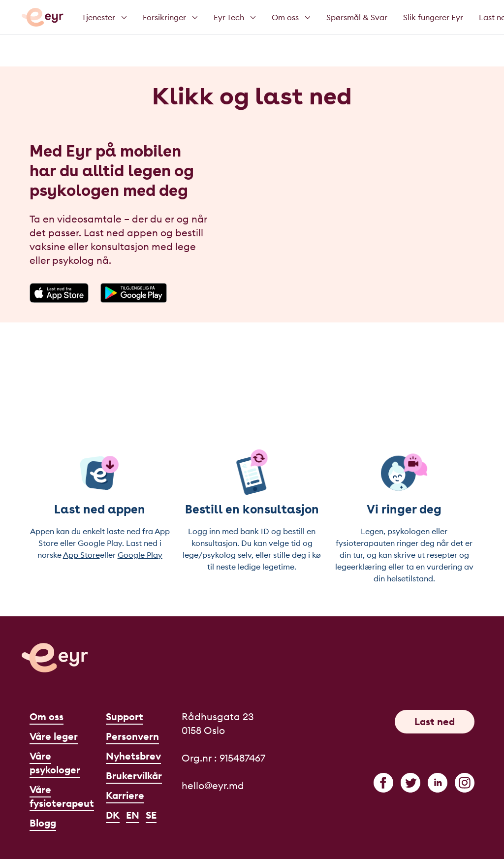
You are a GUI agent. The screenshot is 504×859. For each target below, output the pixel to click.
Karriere (125, 795)
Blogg (43, 823)
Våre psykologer (55, 763)
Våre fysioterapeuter (67, 796)
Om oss (47, 716)
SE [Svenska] (151, 815)
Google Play (140, 555)
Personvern (132, 736)
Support (125, 716)
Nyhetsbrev (133, 756)
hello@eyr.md (213, 785)
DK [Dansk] (113, 815)
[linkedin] (438, 783)
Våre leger (54, 736)
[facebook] (383, 783)
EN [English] (133, 815)
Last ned (435, 721)
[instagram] (465, 783)
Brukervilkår (134, 776)
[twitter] (410, 783)
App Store (81, 555)
